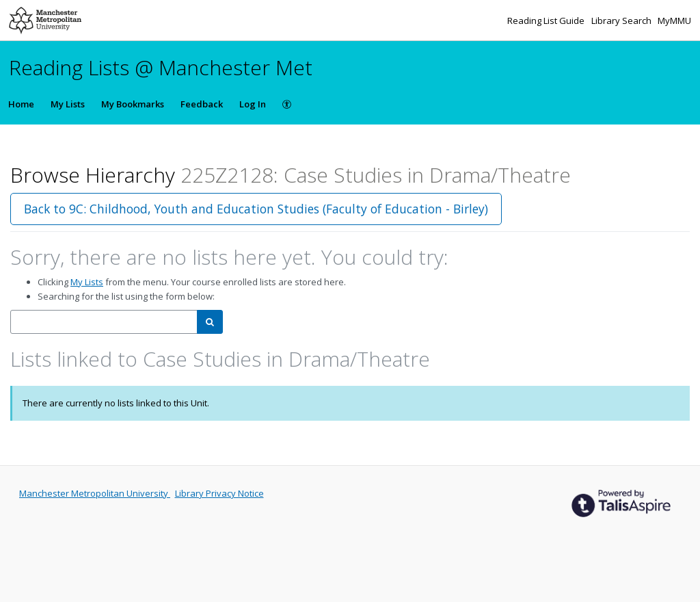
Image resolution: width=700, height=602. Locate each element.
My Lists (68, 104)
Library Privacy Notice (219, 493)
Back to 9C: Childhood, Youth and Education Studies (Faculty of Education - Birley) (256, 209)
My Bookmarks (133, 104)
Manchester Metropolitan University (95, 493)
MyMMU (674, 21)
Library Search (622, 21)
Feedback (202, 104)
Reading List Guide (547, 21)
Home (21, 104)
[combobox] (104, 322)
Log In (253, 104)
